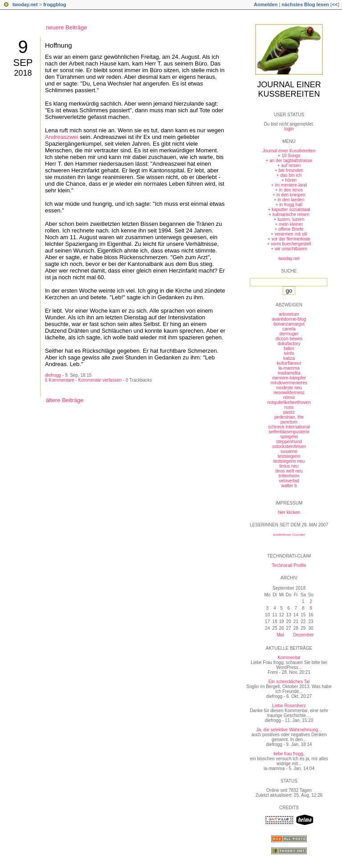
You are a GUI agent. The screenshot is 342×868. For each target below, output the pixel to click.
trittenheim (289, 476)
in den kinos (291, 190)
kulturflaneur (289, 363)
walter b (289, 486)
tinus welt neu (289, 471)
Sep (23, 63)
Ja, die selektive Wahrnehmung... (289, 730)
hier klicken (289, 512)
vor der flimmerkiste (291, 239)
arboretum (289, 314)
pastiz (289, 412)
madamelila (289, 373)
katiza (289, 358)
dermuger (289, 334)
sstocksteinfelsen (289, 446)
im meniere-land (291, 185)
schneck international (289, 427)
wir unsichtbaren (291, 249)
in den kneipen (291, 195)
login (289, 129)
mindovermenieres (289, 383)
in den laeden (291, 200)
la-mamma (289, 368)
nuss (289, 407)
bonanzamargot (289, 324)
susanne (289, 451)
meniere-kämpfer (289, 378)
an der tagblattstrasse (291, 161)
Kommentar (289, 658)
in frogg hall (291, 205)
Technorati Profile (289, 565)
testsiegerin (289, 456)
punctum (289, 422)
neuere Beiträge (67, 27)
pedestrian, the (289, 417)
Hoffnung (59, 45)
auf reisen (291, 165)
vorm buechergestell (291, 244)
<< (335, 4)
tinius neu (289, 466)
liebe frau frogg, (289, 754)
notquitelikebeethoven (289, 402)
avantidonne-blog (289, 319)
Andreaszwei (61, 137)
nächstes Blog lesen (305, 4)
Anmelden (266, 4)
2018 (23, 73)
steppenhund (289, 442)
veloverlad (289, 481)
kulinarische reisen (291, 214)
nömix (289, 397)
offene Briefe (291, 229)
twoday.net (25, 4)
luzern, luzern (291, 219)
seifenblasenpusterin (289, 432)
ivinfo (289, 353)
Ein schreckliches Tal (289, 682)
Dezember (303, 635)
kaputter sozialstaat (291, 210)
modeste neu (289, 388)
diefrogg (53, 375)
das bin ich (291, 175)
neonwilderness (289, 393)
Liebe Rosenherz (289, 706)
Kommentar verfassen (100, 380)
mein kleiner (291, 224)
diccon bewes (289, 339)
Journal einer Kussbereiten (289, 89)
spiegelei (289, 437)
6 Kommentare (60, 380)
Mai (280, 635)
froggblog (55, 4)
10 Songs (291, 156)
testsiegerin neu (289, 461)
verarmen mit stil (291, 234)
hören (291, 180)
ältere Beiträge (65, 400)
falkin (289, 348)
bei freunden (291, 170)
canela (289, 329)
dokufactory (289, 344)
